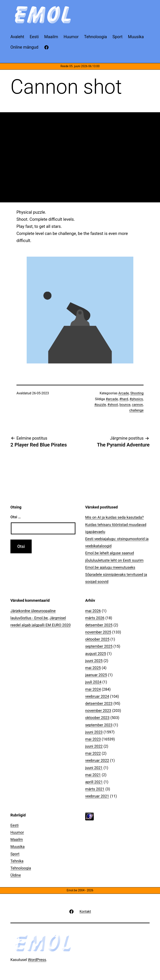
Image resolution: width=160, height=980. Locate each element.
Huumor (17, 832)
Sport (15, 854)
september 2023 (99, 725)
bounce (125, 405)
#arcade (112, 399)
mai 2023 (93, 739)
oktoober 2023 (97, 718)
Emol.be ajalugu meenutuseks (110, 567)
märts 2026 (95, 618)
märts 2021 (95, 789)
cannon (137, 405)
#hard (124, 399)
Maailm (17, 839)
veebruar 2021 (97, 796)
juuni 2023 (94, 732)
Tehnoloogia (21, 868)
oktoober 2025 (97, 639)
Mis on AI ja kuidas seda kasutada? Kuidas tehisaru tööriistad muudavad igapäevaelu (116, 524)
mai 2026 (93, 611)
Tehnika (17, 861)
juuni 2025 (94, 661)
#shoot (113, 405)
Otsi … (16, 517)
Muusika (17, 847)
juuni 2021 (94, 768)
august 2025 (96, 654)
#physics (136, 399)
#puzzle (100, 405)
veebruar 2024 (97, 696)
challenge (136, 410)
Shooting (137, 393)
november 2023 (98, 711)
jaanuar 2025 (96, 675)
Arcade (124, 393)
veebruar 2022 (97, 760)
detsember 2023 (99, 703)
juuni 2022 (94, 746)
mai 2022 (93, 753)
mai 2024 (93, 689)
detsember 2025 (99, 625)
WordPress (37, 960)
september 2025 (99, 646)
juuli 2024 (93, 682)
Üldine (16, 875)
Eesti (14, 825)
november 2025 (98, 632)
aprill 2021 (94, 782)
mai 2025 (93, 668)
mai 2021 (93, 775)
